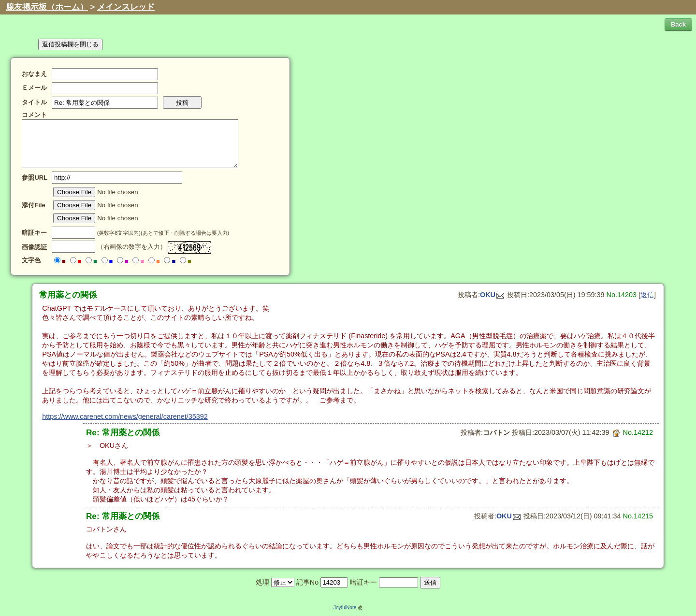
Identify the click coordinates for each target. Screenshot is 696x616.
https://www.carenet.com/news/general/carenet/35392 (125, 416)
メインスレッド (126, 7)
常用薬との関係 (68, 295)
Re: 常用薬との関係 (123, 432)
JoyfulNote (345, 608)
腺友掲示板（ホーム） (47, 7)
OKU (492, 295)
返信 (647, 295)
